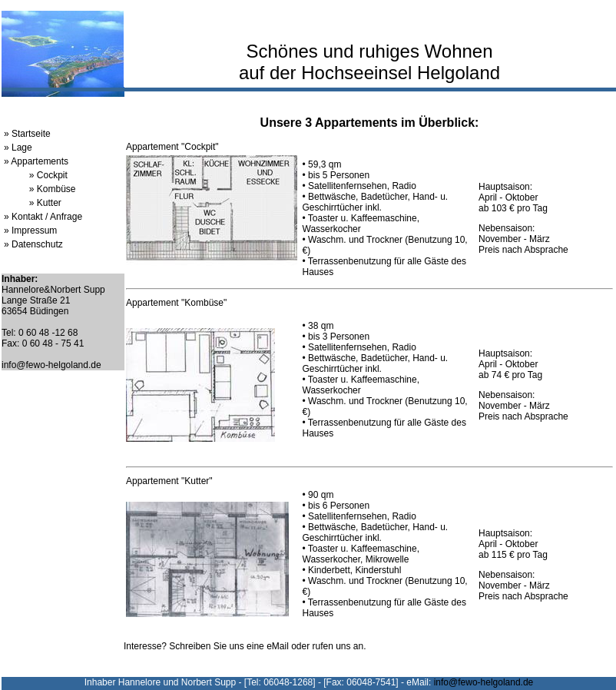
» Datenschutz (33, 244)
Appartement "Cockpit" (172, 147)
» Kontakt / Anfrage (43, 217)
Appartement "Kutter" (169, 481)
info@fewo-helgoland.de (51, 365)
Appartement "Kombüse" (176, 303)
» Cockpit (48, 175)
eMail (278, 646)
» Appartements (36, 161)
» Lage (18, 148)
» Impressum (30, 231)
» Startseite (27, 134)
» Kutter (45, 203)
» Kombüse (53, 189)
